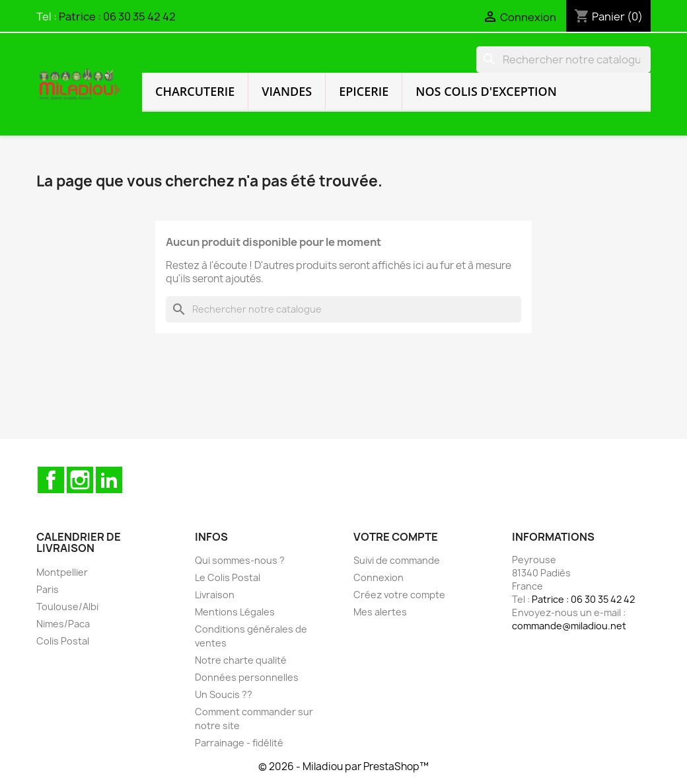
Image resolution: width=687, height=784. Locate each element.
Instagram (80, 480)
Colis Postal (63, 641)
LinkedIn (109, 480)
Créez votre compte (399, 595)
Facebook (51, 480)
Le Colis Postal (228, 577)
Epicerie (364, 91)
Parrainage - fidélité (239, 743)
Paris (48, 589)
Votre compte (396, 537)
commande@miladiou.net (569, 626)
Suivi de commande (397, 560)
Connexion (379, 577)
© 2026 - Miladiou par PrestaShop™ (343, 766)
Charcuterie (195, 91)
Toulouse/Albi (67, 607)
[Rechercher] (563, 59)
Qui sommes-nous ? (240, 560)
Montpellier (62, 572)
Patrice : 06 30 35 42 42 (117, 17)
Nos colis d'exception (486, 91)
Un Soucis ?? (224, 694)
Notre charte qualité (241, 660)
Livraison (215, 595)
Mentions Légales (235, 612)
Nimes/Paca (63, 624)
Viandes (287, 91)
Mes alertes (380, 612)
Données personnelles (247, 677)
